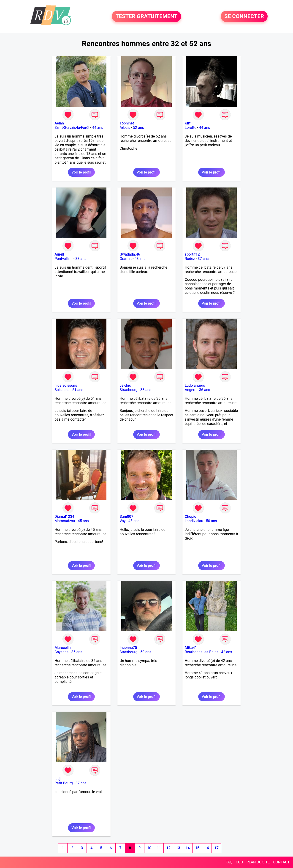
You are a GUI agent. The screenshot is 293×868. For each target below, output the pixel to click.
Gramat (126, 259)
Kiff (188, 123)
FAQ (229, 862)
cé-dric (125, 385)
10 (149, 848)
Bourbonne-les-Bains (202, 652)
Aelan (59, 123)
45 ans (83, 521)
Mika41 (191, 648)
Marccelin (62, 648)
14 (188, 848)
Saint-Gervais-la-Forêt (72, 128)
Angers (190, 390)
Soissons (62, 390)
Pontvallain (64, 259)
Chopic (190, 517)
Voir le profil (81, 172)
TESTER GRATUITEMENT (146, 17)
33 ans (81, 259)
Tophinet (127, 123)
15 (197, 848)
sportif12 (192, 254)
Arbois (125, 128)
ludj (57, 779)
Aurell (59, 254)
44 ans (98, 128)
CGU (239, 862)
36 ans (205, 390)
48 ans (134, 521)
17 (217, 848)
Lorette (190, 128)
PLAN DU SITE (258, 862)
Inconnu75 (128, 648)
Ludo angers (195, 385)
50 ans (212, 521)
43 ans (140, 259)
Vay (123, 521)
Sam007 (127, 517)
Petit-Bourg (64, 783)
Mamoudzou (65, 521)
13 (178, 848)
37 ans (203, 259)
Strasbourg (129, 390)
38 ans (146, 390)
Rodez (190, 259)
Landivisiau (194, 521)
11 (159, 848)
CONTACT (281, 862)
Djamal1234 (64, 517)
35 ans (77, 652)
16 (207, 848)
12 (168, 848)
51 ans (78, 390)
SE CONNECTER (244, 17)
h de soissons (66, 385)
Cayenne (61, 652)
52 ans (138, 128)
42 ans (227, 652)
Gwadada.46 (130, 254)
